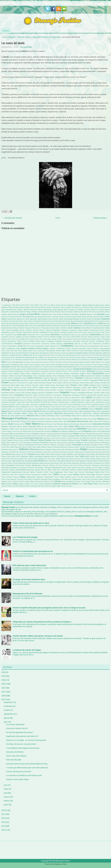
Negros (20, 427)
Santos (90, 461)
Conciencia (85, 341)
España (16, 373)
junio (6, 785)
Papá (103, 431)
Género (42, 385)
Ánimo (107, 314)
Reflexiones (55, 37)
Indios (107, 393)
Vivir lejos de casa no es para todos (21, 744)
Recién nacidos (80, 447)
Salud (82, 456)
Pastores (107, 434)
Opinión (53, 429)
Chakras (33, 337)
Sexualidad (10, 465)
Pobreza (33, 440)
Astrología (56, 321)
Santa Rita (48, 461)
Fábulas (98, 376)
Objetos (12, 429)
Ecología (59, 365)
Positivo (84, 440)
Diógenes (106, 360)
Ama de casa (93, 312)
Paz (42, 436)
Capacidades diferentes (31, 332)
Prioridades (71, 443)
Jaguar (51, 398)
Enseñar (27, 371)
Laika (92, 402)
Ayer (11, 323)
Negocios (13, 426)
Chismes (84, 337)
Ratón (39, 447)
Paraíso (57, 434)
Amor (37, 314)
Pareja (76, 434)
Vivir (108, 484)
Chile (73, 337)
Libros (11, 407)
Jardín (78, 398)
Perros (12, 438)
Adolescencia (11, 310)
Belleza (74, 323)
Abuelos (12, 37)
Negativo (5, 426)
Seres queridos (88, 463)
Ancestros (67, 314)
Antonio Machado (100, 317)
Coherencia (77, 339)
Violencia (56, 484)
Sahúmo (53, 456)
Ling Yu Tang (33, 407)
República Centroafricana (10, 452)
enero (6, 805)
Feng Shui (24, 380)
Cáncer (86, 330)
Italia (46, 398)
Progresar (14, 445)
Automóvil (89, 321)
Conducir (92, 341)
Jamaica (67, 398)
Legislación (34, 404)
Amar (107, 312)
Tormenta (106, 475)
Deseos (72, 353)
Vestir (83, 481)
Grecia (99, 385)
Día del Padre (101, 355)
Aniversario (5, 317)
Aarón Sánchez (61, 305)
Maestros (99, 409)
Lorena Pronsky (82, 407)
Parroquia (82, 434)
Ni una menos (48, 426)
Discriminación (36, 362)
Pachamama (40, 431)
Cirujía (18, 339)
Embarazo (90, 367)
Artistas (31, 321)
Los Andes (91, 407)
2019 (3, 700)
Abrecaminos (100, 305)
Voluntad (15, 486)
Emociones (98, 367)
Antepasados (42, 317)
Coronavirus (69, 343)
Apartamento (12, 319)
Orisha (4, 431)
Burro (40, 328)
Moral (65, 421)
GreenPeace (106, 385)
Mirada (13, 421)
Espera (28, 374)
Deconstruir (42, 351)
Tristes (62, 477)
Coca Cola (47, 339)
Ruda (14, 456)
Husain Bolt (20, 393)
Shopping (28, 465)
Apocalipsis (21, 319)
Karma (37, 402)
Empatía (106, 367)
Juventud (12, 402)
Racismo (18, 447)
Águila (60, 310)
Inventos (13, 398)
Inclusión (89, 393)
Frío (27, 383)
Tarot (76, 472)
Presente (36, 443)
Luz (37, 409)
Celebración (85, 335)
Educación (6, 367)
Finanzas (65, 380)
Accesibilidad (41, 307)
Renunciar (106, 450)
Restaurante (88, 452)
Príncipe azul (61, 443)
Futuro (60, 383)
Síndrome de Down (56, 465)
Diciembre (62, 360)
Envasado (45, 371)
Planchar (100, 438)
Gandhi (103, 383)
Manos (29, 37)
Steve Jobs (52, 470)
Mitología (24, 421)
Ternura (50, 475)
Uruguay (56, 479)
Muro (55, 424)
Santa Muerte (39, 461)
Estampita (18, 376)
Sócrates (31, 468)
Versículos (77, 481)
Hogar (14, 390)
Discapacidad (17, 362)
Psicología (77, 445)
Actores (86, 307)
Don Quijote (106, 362)
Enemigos (69, 369)
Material (96, 413)
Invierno (24, 398)
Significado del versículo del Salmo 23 (22, 736)
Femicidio (106, 378)
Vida (3, 484)
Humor (13, 393)
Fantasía (46, 378)
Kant (23, 402)
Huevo (98, 390)
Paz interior (48, 436)
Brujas (107, 326)
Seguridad (22, 463)
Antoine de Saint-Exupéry (85, 317)
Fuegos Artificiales (40, 383)
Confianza (100, 341)
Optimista (72, 429)
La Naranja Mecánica (77, 402)
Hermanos (77, 387)
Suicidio (102, 470)
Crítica (76, 346)
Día (90, 353)
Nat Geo (90, 424)
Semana (29, 463)
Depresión (5, 353)
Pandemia (87, 431)
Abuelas (5, 307)
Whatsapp (34, 486)
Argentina (106, 319)
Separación (76, 463)
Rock (76, 454)
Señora (70, 463)
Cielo (108, 337)
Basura (56, 323)
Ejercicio (37, 367)
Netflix (39, 427)
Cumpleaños (82, 349)
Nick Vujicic (59, 427)
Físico (80, 380)
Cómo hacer (40, 341)
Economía (66, 365)
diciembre (8, 702)
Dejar (63, 351)
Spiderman (31, 470)
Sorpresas (5, 470)
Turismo (80, 477)
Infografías (19, 395)
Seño (65, 463)
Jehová (83, 398)
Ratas (34, 447)
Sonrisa (95, 468)
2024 (3, 680)
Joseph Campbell (48, 400)
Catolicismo (55, 335)
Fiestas (37, 380)
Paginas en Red (60, 864)
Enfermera (97, 369)
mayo (6, 789)
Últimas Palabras (96, 477)
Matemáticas (88, 413)
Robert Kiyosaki (56, 454)
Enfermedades (86, 369)
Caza (79, 335)
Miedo (76, 419)
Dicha (56, 360)
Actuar (92, 307)
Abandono (71, 305)
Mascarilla (49, 413)
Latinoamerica (100, 402)
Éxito (83, 376)
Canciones (94, 330)
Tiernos (83, 475)
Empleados (5, 369)
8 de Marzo (51, 305)
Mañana (94, 411)
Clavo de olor (34, 339)
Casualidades (45, 335)
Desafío (19, 353)
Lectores (13, 404)
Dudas (43, 365)
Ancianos (75, 314)
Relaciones (70, 449)
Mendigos (92, 416)
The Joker (63, 475)
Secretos (107, 461)
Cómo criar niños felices (16, 756)
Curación (95, 348)
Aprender (33, 319)
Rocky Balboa (91, 454)
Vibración (106, 481)
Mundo (44, 424)
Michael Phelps (68, 419)
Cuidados (52, 349)
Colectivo (94, 339)
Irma (35, 398)
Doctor (88, 362)
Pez (60, 438)
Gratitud (92, 385)
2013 (3, 830)
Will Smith (41, 486)
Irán (31, 398)
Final (60, 380)
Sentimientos (55, 463)
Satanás (96, 461)
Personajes (29, 438)
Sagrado (47, 456)
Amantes (101, 312)
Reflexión (24, 449)
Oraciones (82, 429)
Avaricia (96, 321)
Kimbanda (44, 402)
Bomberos (64, 326)
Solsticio (64, 468)
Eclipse (52, 365)
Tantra (51, 472)
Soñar (100, 468)
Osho (29, 431)
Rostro (9, 456)
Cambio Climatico (26, 330)
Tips (93, 474)
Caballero (63, 328)
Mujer (28, 424)
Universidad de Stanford (32, 479)
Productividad (88, 443)
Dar (16, 351)
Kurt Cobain (52, 402)
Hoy (89, 390)
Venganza (46, 481)
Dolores (98, 362)
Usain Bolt (64, 479)
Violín (81, 484)
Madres (85, 409)
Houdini (84, 390)
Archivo (32, 496)
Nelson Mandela (29, 426)
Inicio (6, 31)
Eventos (69, 376)
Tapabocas (59, 472)
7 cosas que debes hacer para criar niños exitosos (27, 768)
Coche (60, 339)
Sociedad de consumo (18, 468)
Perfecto (107, 436)
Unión (3, 479)
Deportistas (105, 351)
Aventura (103, 321)
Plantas (10, 440)
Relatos (77, 450)
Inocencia (49, 395)
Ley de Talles (86, 404)
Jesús (89, 397)
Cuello (18, 349)
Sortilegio (12, 470)
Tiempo (76, 474)
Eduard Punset (92, 365)
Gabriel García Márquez (71, 383)
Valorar (107, 479)
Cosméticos (106, 344)
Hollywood (22, 390)
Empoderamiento (20, 369)
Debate (25, 351)
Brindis (102, 326)
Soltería (75, 468)
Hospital (76, 390)
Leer (23, 404)
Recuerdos (100, 447)
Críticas (82, 346)
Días (45, 360)
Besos (96, 323)
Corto (90, 344)
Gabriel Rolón (84, 383)
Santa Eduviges (7, 461)
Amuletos (44, 314)
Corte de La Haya (81, 344)
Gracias (73, 385)
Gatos (18, 385)
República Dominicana (44, 452)
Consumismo (36, 344)
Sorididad (106, 468)
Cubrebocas (11, 348)
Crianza (53, 346)
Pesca (48, 438)
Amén (10, 314)
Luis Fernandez (17, 409)
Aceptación (57, 307)
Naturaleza (98, 424)
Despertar (79, 353)
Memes (79, 416)
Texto (56, 474)
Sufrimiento (93, 470)
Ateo (61, 321)
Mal (21, 411)
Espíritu (43, 374)
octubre (7, 710)
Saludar (93, 456)
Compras (58, 341)
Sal (58, 456)
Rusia (18, 456)
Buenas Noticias (19, 328)
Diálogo (25, 360)
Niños (77, 426)
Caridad (70, 332)
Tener (12, 475)
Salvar (98, 456)
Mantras (76, 411)
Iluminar (56, 393)
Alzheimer (85, 312)
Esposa (107, 374)
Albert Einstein (84, 310)
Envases (52, 371)
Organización (92, 429)
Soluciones (81, 468)
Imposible (81, 393)
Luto (33, 409)
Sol (36, 468)
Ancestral (60, 314)
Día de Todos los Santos (54, 355)
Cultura (74, 348)
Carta (20, 335)
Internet (100, 395)
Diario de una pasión (36, 360)
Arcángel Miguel (86, 319)
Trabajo (22, 477)
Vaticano (16, 481)
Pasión (101, 434)
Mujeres (36, 424)
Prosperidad (29, 445)
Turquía (86, 477)
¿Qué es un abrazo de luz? (17, 728)
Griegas (4, 388)
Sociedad (5, 468)
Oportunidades (62, 429)
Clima (41, 339)
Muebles (4, 424)
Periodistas (5, 438)
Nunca (107, 427)
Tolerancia (99, 475)
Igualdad (49, 393)
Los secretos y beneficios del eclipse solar (24, 775)
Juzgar (19, 402)
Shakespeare (20, 465)
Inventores (5, 398)
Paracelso (43, 434)
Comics (19, 341)
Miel (81, 419)
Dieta (74, 360)
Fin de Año (53, 380)
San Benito (11, 459)
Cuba (102, 346)
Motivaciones (83, 421)
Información (28, 395)
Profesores (6, 445)
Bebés (68, 323)
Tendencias (5, 475)
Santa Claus (105, 459)
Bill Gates (13, 326)
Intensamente (92, 395)
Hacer (47, 387)
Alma (52, 312)
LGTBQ (107, 404)
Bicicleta (107, 323)
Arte (17, 321)
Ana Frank (53, 314)
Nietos (66, 426)
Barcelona (49, 323)
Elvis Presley (82, 367)
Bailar (27, 323)
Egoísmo (31, 367)
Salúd (87, 456)
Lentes (56, 404)
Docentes (81, 362)
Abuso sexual (31, 307)
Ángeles (83, 314)
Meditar (69, 416)
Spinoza (38, 470)
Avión (4, 323)
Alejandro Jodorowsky (10, 312)
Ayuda (16, 323)
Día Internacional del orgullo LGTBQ (97, 357)
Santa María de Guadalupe (23, 461)
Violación (48, 484)
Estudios (49, 376)
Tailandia (39, 472)
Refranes (42, 450)
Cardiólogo (63, 332)
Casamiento (31, 335)
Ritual (43, 454)
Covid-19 (21, 346)
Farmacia (62, 378)
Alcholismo (95, 310)
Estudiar (42, 376)
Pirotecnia (93, 438)
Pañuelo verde (96, 431)
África (41, 310)
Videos (15, 484)
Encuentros (62, 369)
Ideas (29, 393)
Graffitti (86, 385)
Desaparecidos (34, 353)
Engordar (5, 371)
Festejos (31, 380)
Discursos (46, 362)
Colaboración (86, 339)
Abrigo (107, 305)
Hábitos (35, 388)
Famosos (38, 378)
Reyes (3, 454)
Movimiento (98, 421)
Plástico (16, 440)
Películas (84, 436)
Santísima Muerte (65, 461)
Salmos (62, 456)
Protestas (53, 445)
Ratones (44, 447)
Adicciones (105, 307)
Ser (81, 463)
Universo (44, 479)
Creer (47, 346)
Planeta (107, 438)
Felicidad (79, 378)
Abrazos (92, 305)
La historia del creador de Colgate (27, 650)
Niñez (72, 426)
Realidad (57, 447)
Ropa (108, 454)
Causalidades (66, 335)
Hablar (41, 387)
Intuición (107, 395)
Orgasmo (100, 429)
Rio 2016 (25, 454)
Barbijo (43, 323)
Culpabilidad (61, 349)
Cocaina (54, 339)
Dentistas (75, 351)
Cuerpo (45, 348)
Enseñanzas (19, 371)
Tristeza (68, 477)
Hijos (95, 387)
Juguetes (106, 400)
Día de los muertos (37, 355)
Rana (30, 447)
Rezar (8, 454)
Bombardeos (56, 326)
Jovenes (58, 400)
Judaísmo (76, 400)
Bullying (34, 328)
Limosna (17, 407)
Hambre (61, 387)
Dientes (68, 360)
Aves (108, 321)
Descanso (65, 353)
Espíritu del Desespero (55, 374)
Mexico (54, 419)
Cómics (25, 341)
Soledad (48, 468)
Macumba (51, 409)
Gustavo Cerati (26, 388)
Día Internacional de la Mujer (33, 357)
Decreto (58, 351)
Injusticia (41, 395)
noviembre (8, 706)
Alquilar (64, 312)
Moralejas (72, 421)
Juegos (88, 400)
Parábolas (36, 434)
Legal (27, 404)
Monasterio (49, 421)
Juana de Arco (67, 400)
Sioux (72, 465)
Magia (4, 411)
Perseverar (20, 438)
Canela (107, 330)
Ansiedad (27, 317)
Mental (31, 419)
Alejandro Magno (26, 312)
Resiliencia (56, 452)
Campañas (65, 330)
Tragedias (40, 477)
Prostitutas (38, 445)
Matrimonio (6, 416)
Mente (37, 419)
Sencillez (47, 463)
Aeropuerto (34, 310)
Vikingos (27, 484)
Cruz (88, 346)
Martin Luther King (30, 413)
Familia (30, 378)
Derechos (13, 353)
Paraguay (51, 434)
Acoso (63, 307)
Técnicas (81, 472)
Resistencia (64, 452)
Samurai (104, 456)
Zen (67, 486)
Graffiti (80, 385)
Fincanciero (73, 380)
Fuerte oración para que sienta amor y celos (31, 523)
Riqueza (32, 454)
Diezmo (79, 360)
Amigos (23, 314)
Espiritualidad (98, 373)
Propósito (21, 445)
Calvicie (9, 330)
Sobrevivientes (105, 465)
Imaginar (74, 393)
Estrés (35, 376)
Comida (32, 341)
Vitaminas (102, 484)
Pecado (54, 436)
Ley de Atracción (74, 404)
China (78, 337)
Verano (65, 481)
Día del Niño (91, 355)
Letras (65, 404)
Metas (49, 419)
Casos (38, 335)
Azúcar (22, 323)
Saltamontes (70, 456)
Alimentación (44, 312)
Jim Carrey (97, 398)
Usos (70, 479)
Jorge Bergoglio (13, 400)
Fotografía (94, 380)
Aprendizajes (43, 319)
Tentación (22, 475)
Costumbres (12, 346)
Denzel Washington (86, 351)
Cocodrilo (69, 339)
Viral (85, 484)
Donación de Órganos (10, 365)
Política (64, 440)
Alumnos (77, 312)
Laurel (107, 402)
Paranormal (65, 434)
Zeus (71, 486)
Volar (10, 486)
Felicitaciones (88, 378)
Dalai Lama (5, 351)
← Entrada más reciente (12, 218)
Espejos (22, 374)
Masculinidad (69, 413)
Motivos (91, 421)
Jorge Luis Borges (26, 400)
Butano (52, 328)
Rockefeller (82, 454)
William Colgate (50, 486)
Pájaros (64, 431)
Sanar (93, 459)
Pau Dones (17, 436)
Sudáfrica (73, 470)
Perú (44, 438)
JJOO (104, 398)
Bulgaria (28, 328)
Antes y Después (53, 317)
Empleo (12, 369)
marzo (6, 797)
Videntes (9, 484)
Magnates (10, 411)
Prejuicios (101, 440)
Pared (71, 434)
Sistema (81, 465)
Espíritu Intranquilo (72, 373)
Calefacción (88, 328)
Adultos (27, 310)
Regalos (49, 449)
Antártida (34, 317)
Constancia (27, 344)
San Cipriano (29, 459)
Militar (107, 419)
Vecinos (22, 481)
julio (5, 722)
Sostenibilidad (21, 470)
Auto (73, 321)
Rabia (12, 447)
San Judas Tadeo (59, 459)
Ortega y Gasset (12, 431)
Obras (17, 429)
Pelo (89, 436)
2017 (28, 305)
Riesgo (19, 454)
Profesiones (105, 443)
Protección (46, 445)
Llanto (53, 407)
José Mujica (37, 400)
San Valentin (86, 459)
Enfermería (105, 369)
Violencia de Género (70, 484)
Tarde (66, 472)
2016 (23, 305)
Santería (55, 461)
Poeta (54, 440)
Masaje (41, 413)
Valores (4, 481)
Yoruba (63, 486)
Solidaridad (56, 468)
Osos (33, 431)
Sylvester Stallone (29, 472)
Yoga (58, 486)
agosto (7, 718)
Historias (21, 37)
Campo (80, 330)
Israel (42, 398)
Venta (52, 481)
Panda (80, 431)
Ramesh (25, 447)
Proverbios (61, 445)
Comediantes (12, 341)
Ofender (41, 429)
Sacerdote (39, 456)
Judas (83, 400)
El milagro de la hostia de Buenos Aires (29, 580)
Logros (74, 407)
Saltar (77, 456)
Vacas (84, 479)
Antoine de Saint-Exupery (68, 317)
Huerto (93, 390)
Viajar (88, 481)
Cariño (76, 332)
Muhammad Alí (20, 424)
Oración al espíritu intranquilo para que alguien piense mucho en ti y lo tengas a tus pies (49, 608)
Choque (90, 337)
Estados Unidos (8, 376)
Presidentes (44, 443)
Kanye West (30, 402)
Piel (81, 438)
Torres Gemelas (7, 477)
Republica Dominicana (27, 452)
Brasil (92, 326)
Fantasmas (54, 378)
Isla (38, 398)
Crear (27, 346)
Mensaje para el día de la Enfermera (27, 594)
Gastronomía (6, 385)
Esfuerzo (4, 374)
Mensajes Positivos (41, 37)
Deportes (97, 351)
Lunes (29, 409)
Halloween (54, 388)
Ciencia (4, 339)
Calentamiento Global (101, 328)
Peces (59, 436)
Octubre (31, 429)
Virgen (90, 484)
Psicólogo (86, 445)
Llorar (58, 407)
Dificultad (93, 360)
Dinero (100, 359)
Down (32, 365)
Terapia (44, 475)
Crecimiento (40, 346)
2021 (3, 692)
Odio (36, 429)
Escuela (107, 371)
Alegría (107, 310)
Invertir (19, 398)
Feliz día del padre (14, 760)
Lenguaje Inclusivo (46, 404)
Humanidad (106, 390)
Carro (15, 335)
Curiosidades (104, 348)
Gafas (92, 383)
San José (48, 459)
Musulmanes (75, 424)
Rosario (4, 456)
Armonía (12, 321)
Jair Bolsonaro (59, 398)
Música (60, 424)
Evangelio (61, 376)
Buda (4, 328)
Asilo (50, 321)
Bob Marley (42, 326)
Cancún (101, 330)
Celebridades (95, 335)
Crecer (32, 346)
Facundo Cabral (7, 378)
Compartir (50, 341)
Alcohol (101, 310)
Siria (76, 465)
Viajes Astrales (96, 481)
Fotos (101, 380)
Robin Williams (68, 454)
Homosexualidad (50, 390)
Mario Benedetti (14, 413)
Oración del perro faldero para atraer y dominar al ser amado (38, 636)
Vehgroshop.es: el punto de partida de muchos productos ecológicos (42, 622)
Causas (73, 335)
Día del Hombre (81, 355)
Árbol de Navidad (66, 319)
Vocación (4, 486)
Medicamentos (21, 416)
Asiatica (45, 321)
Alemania (35, 312)
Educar (13, 367)
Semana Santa (38, 463)
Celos (103, 335)
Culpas (68, 349)
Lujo (25, 409)
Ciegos (103, 337)
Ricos (14, 454)
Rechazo (71, 447)
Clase (27, 339)
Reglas (55, 450)
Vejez (27, 481)
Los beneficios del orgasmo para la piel (23, 748)
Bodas (49, 326)
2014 (18, 305)
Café (82, 328)
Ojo (45, 429)
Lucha (9, 409)
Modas (34, 421)
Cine (14, 339)
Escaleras (83, 371)
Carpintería (9, 335)
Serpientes (97, 463)
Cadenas (77, 328)
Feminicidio (6, 380)
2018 (32, 305)
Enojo (11, 371)
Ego (26, 367)
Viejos (21, 484)
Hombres (31, 390)
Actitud (68, 307)
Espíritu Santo (86, 373)
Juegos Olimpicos (97, 400)
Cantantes (5, 332)
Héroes (84, 388)
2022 (41, 305)
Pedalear (65, 436)
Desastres (58, 353)
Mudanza (106, 421)
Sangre (98, 459)
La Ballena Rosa (63, 402)
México (60, 419)
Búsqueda (45, 328)
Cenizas (12, 337)
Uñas (50, 479)
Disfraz (52, 362)
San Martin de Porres (74, 459)
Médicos (38, 416)
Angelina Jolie (91, 314)
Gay (22, 385)
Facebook (106, 376)
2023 (45, 305)
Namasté (83, 424)
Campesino (73, 330)
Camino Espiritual (53, 330)
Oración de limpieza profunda (18, 771)
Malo (25, 411)
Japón (73, 398)
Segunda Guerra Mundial (10, 463)
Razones (50, 447)
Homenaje (40, 390)
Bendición (81, 323)
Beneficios (89, 323)
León (60, 404)
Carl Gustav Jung (85, 332)
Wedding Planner (24, 486)
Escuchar (99, 371)
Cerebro (19, 337)
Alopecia (58, 312)
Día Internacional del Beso (75, 357)
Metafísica (43, 419)
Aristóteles (5, 321)
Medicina (31, 416)
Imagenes (65, 392)
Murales (50, 424)
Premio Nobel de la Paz (14, 443)
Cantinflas (19, 332)
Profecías (97, 443)
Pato (3, 436)
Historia (106, 387)
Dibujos (50, 360)
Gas (108, 383)
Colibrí (99, 339)
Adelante (97, 307)
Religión (84, 449)
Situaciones (88, 465)
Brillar (96, 326)
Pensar (94, 436)
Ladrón (87, 402)
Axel (8, 323)
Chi (64, 337)
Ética (55, 376)
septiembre (9, 714)
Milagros (101, 419)
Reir (63, 449)
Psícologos (94, 445)
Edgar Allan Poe (81, 365)
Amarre (4, 314)
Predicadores (93, 440)
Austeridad (67, 321)
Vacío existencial (93, 479)
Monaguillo (41, 421)
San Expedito (39, 459)
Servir (103, 463)
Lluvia (63, 407)
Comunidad (76, 341)
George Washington (57, 385)
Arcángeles (96, 319)
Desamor (25, 353)
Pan (76, 431)
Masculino (79, 413)
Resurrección (97, 452)
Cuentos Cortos (35, 348)
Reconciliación (91, 447)
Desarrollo (50, 353)
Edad (72, 365)
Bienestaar (5, 326)
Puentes (101, 445)
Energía (76, 369)
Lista (40, 407)
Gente (47, 385)
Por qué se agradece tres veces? (20, 732)
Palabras (71, 431)
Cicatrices (96, 337)
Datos (20, 351)
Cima (10, 339)
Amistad (30, 314)
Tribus (56, 477)
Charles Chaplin (56, 337)
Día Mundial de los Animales (12, 360)
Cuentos (24, 348)
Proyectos (69, 445)
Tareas (71, 472)
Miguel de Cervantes (90, 419)
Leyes (102, 404)
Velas (32, 481)
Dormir (27, 365)
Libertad (5, 407)
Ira (28, 398)
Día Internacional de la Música (55, 357)
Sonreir (88, 468)
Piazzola (76, 438)
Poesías (48, 440)
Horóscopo (68, 390)
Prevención (53, 443)
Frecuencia (13, 383)
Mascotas (58, 413)
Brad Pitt (86, 326)
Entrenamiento (36, 371)
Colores (4, 341)
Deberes (30, 351)
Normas (89, 427)
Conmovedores (7, 344)
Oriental (107, 429)
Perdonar (100, 436)
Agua (55, 310)
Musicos (67, 424)
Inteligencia (67, 395)
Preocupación (27, 443)
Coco (64, 339)
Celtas (107, 335)
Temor (107, 472)
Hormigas (60, 390)
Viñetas (41, 484)
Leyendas (95, 404)
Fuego (31, 383)
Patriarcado (9, 436)
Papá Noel (28, 434)
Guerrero (17, 388)
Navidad (106, 424)
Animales (101, 314)
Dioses (9, 362)
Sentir (62, 463)
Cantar (12, 332)
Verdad (70, 481)
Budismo (10, 328)
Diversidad (73, 362)
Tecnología (90, 472)
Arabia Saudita (53, 319)
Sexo (3, 465)
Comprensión (67, 341)
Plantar (4, 440)
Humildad (5, 393)
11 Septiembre (6, 305)
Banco (38, 323)
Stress (59, 470)
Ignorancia (41, 393)
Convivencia (45, 344)
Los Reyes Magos (103, 407)
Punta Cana (5, 447)
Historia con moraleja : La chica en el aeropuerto (26, 740)
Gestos (67, 385)
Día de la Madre (23, 355)
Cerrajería (26, 337)
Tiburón (70, 475)
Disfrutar (58, 362)
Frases (5, 383)
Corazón (59, 344)
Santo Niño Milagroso (79, 461)
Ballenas (32, 323)
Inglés (35, 395)
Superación (6, 472)
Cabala (57, 328)
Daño (12, 351)
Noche (83, 426)
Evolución (76, 376)
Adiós (3, 310)
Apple (27, 319)
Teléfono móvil (100, 472)
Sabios (32, 456)
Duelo (47, 365)
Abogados (78, 305)
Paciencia (48, 431)
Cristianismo (67, 346)
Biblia (101, 323)
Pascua (95, 434)
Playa (21, 440)
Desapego (43, 353)
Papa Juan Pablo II (17, 434)
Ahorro (66, 310)
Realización (64, 447)
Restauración (79, 452)
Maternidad (105, 413)
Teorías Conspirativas (33, 475)
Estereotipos (27, 376)
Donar (22, 365)
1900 (14, 305)
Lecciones (5, 404)
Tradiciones (31, 477)
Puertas (107, 445)
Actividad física (77, 307)
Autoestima (80, 321)
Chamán (40, 337)
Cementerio (5, 337)
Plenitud (26, 440)
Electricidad (67, 367)
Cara (51, 332)
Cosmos (4, 346)
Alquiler (70, 312)
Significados (37, 465)
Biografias (21, 326)
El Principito (58, 367)
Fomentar (86, 380)
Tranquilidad (48, 477)
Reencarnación (13, 450)
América (16, 314)
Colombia (106, 339)
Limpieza (24, 407)
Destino (86, 353)
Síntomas (66, 465)
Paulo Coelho (26, 436)
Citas (23, 339)
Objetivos (5, 429)
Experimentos (90, 376)
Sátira (101, 461)
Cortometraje (97, 344)
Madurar (92, 409)
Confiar (107, 341)
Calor (3, 330)
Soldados (41, 468)
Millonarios (6, 421)
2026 (3, 672)
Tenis (16, 475)
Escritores (91, 371)
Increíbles (97, 393)
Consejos (18, 343)
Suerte (86, 470)
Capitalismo (44, 332)
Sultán (107, 470)
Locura (68, 407)
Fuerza (49, 383)
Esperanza (36, 373)
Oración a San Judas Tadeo (17, 779)
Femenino (97, 378)
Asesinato (38, 321)
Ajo (77, 310)
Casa (24, 335)
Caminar (42, 330)
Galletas (97, 383)
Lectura (19, 404)
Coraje (53, 344)
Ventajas (58, 481)
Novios (102, 427)
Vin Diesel (35, 484)
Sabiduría (24, 456)
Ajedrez (72, 310)
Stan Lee (44, 470)
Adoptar (20, 310)
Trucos (74, 477)
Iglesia (34, 393)
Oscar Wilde (22, 431)
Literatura (46, 407)
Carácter (56, 332)
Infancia (5, 395)
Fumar (54, 383)
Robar (48, 454)
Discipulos (27, 362)
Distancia (65, 362)
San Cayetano (20, 459)
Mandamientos (45, 411)
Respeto (71, 452)
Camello (36, 330)
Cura (89, 348)
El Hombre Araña (47, 367)
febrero (7, 801)
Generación (35, 385)
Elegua (75, 367)
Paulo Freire (36, 436)
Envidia (58, 371)
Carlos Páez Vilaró (98, 332)
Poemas (41, 440)
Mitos (29, 421)
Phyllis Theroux (67, 438)
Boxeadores (78, 326)
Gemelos (28, 385)
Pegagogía (71, 436)
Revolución (106, 452)
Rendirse (99, 449)
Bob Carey (34, 326)
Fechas (71, 378)
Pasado (89, 434)
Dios (4, 362)
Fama (24, 378)
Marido (4, 413)
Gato (13, 385)
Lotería (4, 409)
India (103, 393)
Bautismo (62, 323)
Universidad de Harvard (14, 479)
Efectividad (20, 367)
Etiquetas (20, 496)
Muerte (11, 424)
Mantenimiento (68, 411)
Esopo (10, 374)
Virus (96, 484)
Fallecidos (18, 378)
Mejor (74, 416)
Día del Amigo (69, 355)
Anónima (13, 317)
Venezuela (38, 481)
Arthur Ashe (23, 321)
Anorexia (19, 317)
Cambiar (15, 330)
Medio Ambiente (48, 416)
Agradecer (48, 310)
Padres (55, 431)
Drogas (37, 365)
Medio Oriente (60, 416)
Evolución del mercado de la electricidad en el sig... (27, 764)
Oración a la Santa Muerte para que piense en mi (33, 551)
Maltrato (30, 411)
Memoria (85, 416)
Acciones (49, 307)
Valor (101, 479)
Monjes (56, 421)
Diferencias (86, 360)
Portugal (78, 440)
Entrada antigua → (101, 218)
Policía (58, 440)
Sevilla (107, 463)
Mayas (13, 416)
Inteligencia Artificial (79, 395)
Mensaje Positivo (103, 416)
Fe (67, 378)
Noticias (96, 426)
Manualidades (85, 411)
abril (6, 793)
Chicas (68, 337)
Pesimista (55, 438)
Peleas (78, 436)
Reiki (59, 450)
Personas (38, 438)
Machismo (43, 409)
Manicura (54, 411)
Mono (61, 421)
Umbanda (106, 477)
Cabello (70, 328)
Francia (107, 380)
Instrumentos (57, 395)
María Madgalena (103, 411)
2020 (36, 305)
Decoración (51, 351)
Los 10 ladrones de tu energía (25, 537)
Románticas (101, 454)
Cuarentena (94, 346)
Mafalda (107, 409)
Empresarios (44, 369)
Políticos (71, 440)
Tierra (89, 475)
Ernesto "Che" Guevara (70, 371)
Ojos (49, 429)
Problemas (79, 443)
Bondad (71, 326)
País (59, 431)
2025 (3, 676)
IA (26, 393)
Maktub (17, 411)
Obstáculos (24, 429)
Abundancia (20, 307)
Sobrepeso (96, 465)
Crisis (58, 346)
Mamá (37, 411)
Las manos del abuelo (13, 43)
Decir (35, 351)
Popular (7, 496)
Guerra (10, 388)
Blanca (27, 326)
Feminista (15, 380)
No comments (26, 47)
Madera (58, 409)
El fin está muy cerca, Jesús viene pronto (29, 565)
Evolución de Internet (15, 752)
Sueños (80, 470)
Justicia (5, 402)
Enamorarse (53, 369)
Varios (10, 481)
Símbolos (45, 465)
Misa (18, 421)
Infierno (11, 395)
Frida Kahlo (21, 383)
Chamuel (46, 337)
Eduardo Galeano (104, 365)
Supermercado (17, 472)
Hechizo (69, 387)
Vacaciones (77, 479)
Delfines (69, 351)
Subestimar (65, 470)
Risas (38, 454)
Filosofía (44, 380)
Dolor (93, 362)
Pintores (86, 438)
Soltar (70, 468)
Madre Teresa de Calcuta (71, 409)
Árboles (77, 319)
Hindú (100, 388)
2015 (3, 822)
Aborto (85, 305)
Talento (46, 472)
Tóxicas (16, 477)
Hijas (90, 387)
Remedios (92, 450)
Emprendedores (33, 369)
